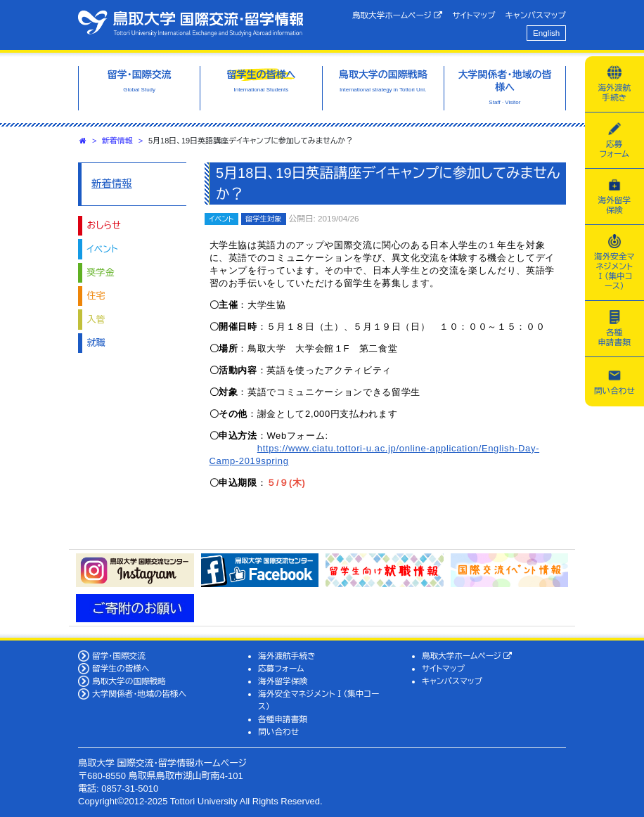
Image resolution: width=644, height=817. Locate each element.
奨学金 (101, 272)
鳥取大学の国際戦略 (129, 681)
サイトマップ (474, 15)
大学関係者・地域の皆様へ (139, 694)
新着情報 (117, 141)
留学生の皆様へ (121, 668)
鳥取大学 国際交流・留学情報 (191, 23)
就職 (96, 343)
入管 (96, 320)
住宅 (96, 296)
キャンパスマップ (536, 15)
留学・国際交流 (119, 656)
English (546, 33)
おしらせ (104, 225)
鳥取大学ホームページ (398, 15)
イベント (103, 249)
